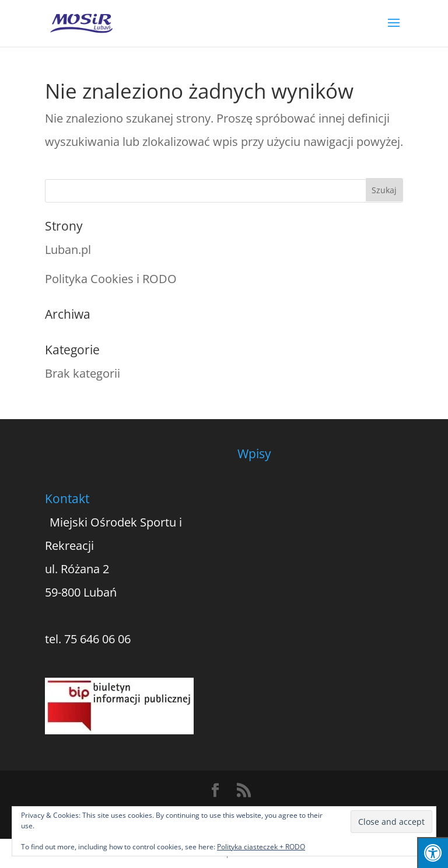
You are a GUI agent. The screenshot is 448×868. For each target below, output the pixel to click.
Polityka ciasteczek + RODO (261, 847)
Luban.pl (68, 250)
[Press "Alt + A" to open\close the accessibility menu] (433, 853)
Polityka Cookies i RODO (111, 279)
